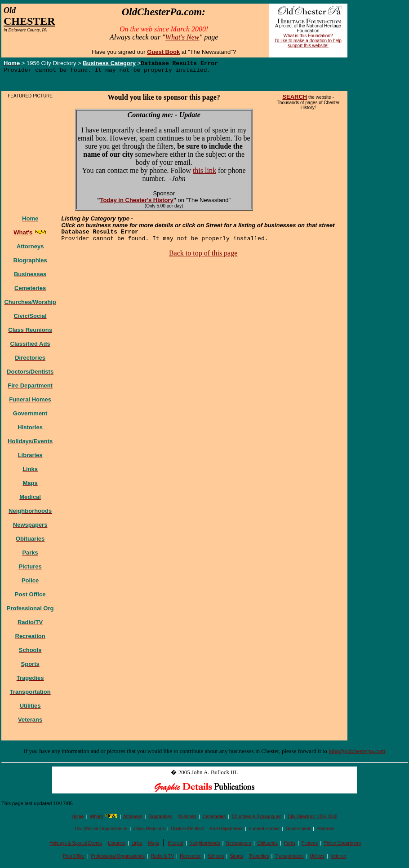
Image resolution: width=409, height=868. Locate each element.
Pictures (310, 845)
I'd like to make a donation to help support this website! (308, 43)
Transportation (289, 858)
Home (78, 819)
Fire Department (227, 831)
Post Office (74, 858)
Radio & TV (162, 858)
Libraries (116, 845)
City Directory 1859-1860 (313, 819)
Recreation (191, 858)
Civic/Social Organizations (101, 831)
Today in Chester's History (136, 202)
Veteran (338, 858)
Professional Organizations (118, 858)
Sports (237, 858)
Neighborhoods (204, 845)
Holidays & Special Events (76, 845)
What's (97, 819)
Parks (290, 845)
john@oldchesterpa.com (357, 753)
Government (298, 831)
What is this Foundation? (308, 36)
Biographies (160, 819)
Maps (154, 845)
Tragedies (259, 858)
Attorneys (133, 819)
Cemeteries (214, 819)
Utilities (317, 858)
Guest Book (163, 52)
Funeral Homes (264, 831)
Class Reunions (149, 831)
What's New (182, 37)
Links (136, 845)
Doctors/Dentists (187, 831)
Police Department (342, 845)
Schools (216, 858)
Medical (175, 845)
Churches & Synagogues (257, 819)
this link (204, 173)
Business (188, 819)
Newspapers (239, 845)
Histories (325, 831)
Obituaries (267, 845)
